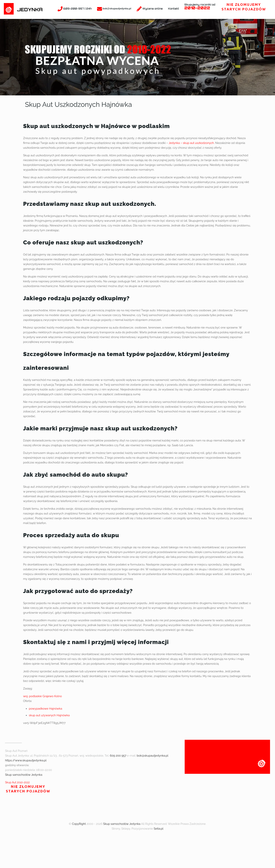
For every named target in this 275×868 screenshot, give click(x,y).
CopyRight (79, 824)
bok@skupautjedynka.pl (153, 756)
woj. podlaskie (33, 696)
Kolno (58, 696)
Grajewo (48, 696)
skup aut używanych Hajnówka (49, 715)
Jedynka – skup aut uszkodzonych (191, 143)
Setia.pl (158, 829)
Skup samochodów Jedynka (24, 775)
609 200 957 (118, 756)
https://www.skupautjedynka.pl (26, 760)
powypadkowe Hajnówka (46, 709)
